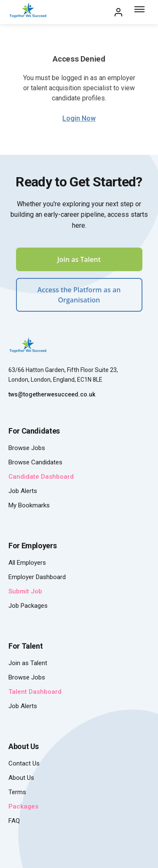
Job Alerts (23, 491)
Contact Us (24, 763)
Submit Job (25, 591)
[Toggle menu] (140, 12)
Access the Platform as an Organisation (79, 295)
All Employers (27, 563)
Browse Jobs (27, 448)
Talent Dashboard (35, 692)
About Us (21, 778)
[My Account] (118, 12)
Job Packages (28, 606)
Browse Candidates (35, 462)
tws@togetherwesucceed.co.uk (52, 394)
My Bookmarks (29, 505)
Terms (17, 792)
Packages (23, 806)
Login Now (79, 118)
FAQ (14, 821)
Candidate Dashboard (41, 477)
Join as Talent (79, 259)
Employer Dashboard (37, 577)
